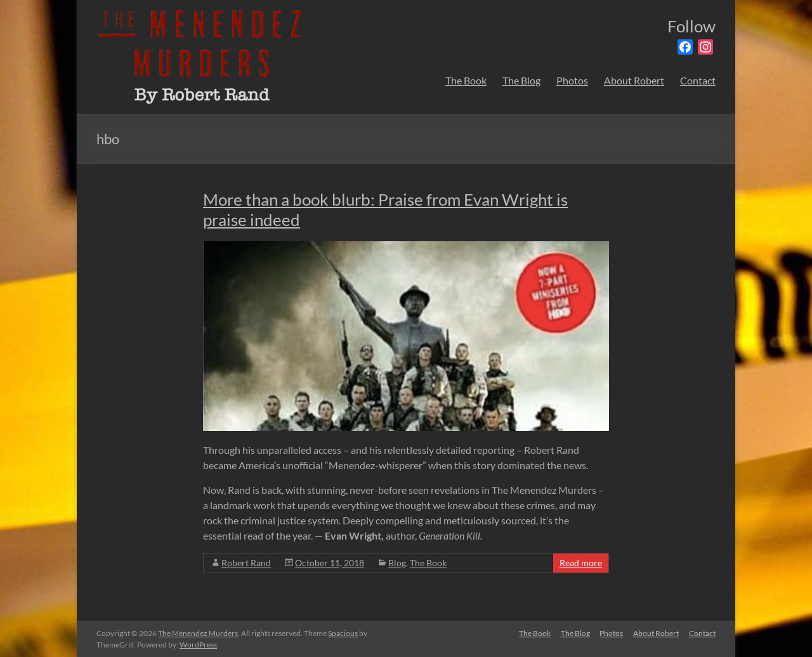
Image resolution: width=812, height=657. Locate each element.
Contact (698, 80)
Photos (572, 80)
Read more (581, 563)
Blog (397, 563)
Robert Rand (246, 563)
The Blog (521, 80)
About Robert (634, 80)
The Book (466, 80)
